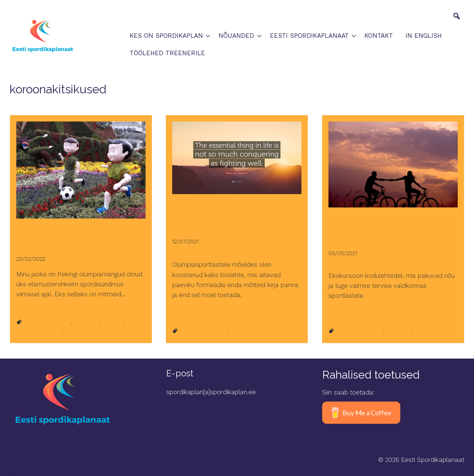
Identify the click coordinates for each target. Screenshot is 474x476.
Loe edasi (29, 310)
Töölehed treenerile (167, 53)
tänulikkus (29, 332)
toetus (54, 332)
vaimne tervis (82, 332)
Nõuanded (236, 36)
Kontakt (379, 36)
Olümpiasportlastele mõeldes (227, 213)
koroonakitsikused (47, 323)
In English (424, 36)
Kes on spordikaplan (166, 36)
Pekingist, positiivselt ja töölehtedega (59, 234)
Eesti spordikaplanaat (309, 36)
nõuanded (87, 323)
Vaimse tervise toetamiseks (379, 226)
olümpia (113, 323)
